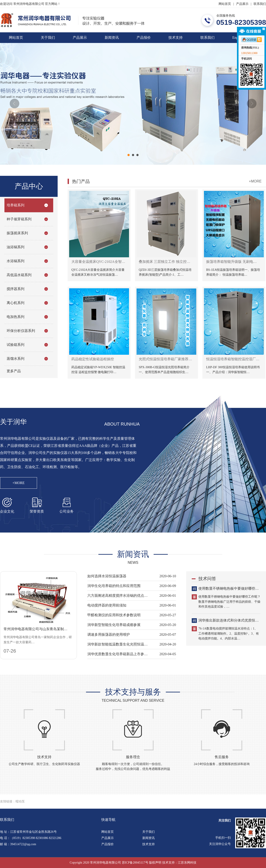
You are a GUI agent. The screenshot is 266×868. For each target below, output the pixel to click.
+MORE (255, 181)
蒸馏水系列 (16, 359)
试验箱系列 (16, 345)
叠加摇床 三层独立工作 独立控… (164, 262)
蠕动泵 (20, 801)
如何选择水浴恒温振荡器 (107, 576)
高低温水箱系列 (19, 275)
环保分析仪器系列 (21, 331)
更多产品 (14, 371)
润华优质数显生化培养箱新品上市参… (117, 654)
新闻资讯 (112, 38)
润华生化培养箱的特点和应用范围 (114, 586)
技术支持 (176, 38)
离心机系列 (16, 303)
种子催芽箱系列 (19, 219)
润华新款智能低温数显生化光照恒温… (117, 644)
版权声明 (155, 863)
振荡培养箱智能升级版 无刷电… (231, 262)
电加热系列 (16, 317)
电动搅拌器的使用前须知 (107, 605)
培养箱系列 (16, 205)
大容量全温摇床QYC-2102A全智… (98, 262)
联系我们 (260, 4)
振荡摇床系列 (17, 233)
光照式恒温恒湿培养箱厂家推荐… (165, 359)
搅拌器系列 (16, 289)
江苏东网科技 (187, 863)
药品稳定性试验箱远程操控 (93, 359)
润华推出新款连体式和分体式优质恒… (229, 620)
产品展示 (242, 4)
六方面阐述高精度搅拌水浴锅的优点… (117, 596)
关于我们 (48, 38)
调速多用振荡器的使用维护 (109, 635)
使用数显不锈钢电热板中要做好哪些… (229, 588)
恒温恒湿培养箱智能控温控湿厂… (233, 359)
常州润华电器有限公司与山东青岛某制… (35, 629)
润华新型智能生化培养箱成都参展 (114, 625)
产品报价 (144, 38)
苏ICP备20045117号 (135, 863)
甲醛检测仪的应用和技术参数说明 (114, 615)
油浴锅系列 (16, 247)
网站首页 (225, 4)
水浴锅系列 (16, 261)
